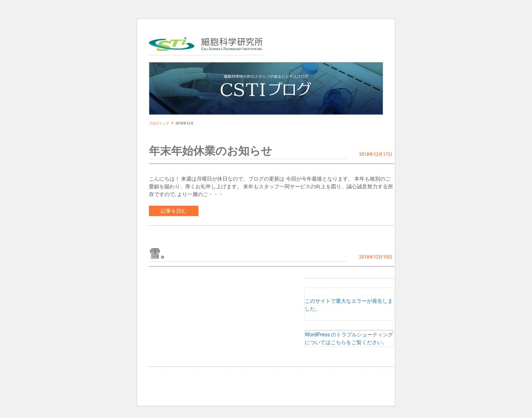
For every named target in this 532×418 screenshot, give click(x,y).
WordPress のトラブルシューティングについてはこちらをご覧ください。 (349, 338)
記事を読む (174, 211)
